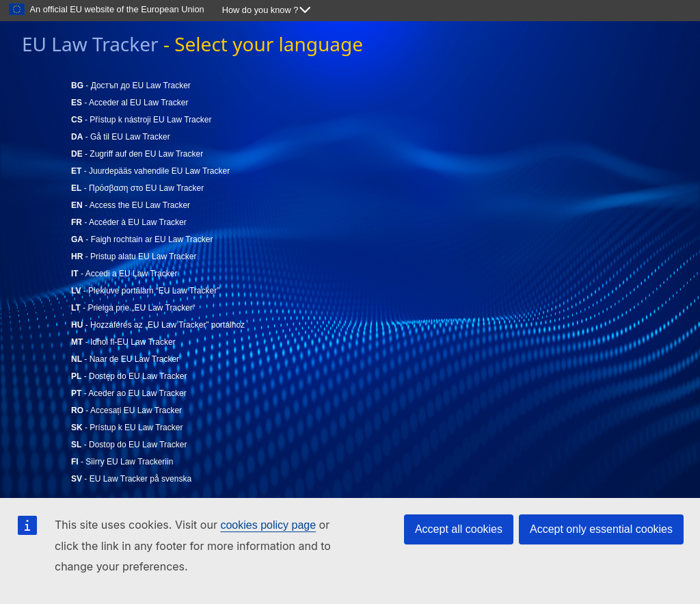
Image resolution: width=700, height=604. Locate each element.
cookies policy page (268, 525)
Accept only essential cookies (601, 529)
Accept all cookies (459, 529)
